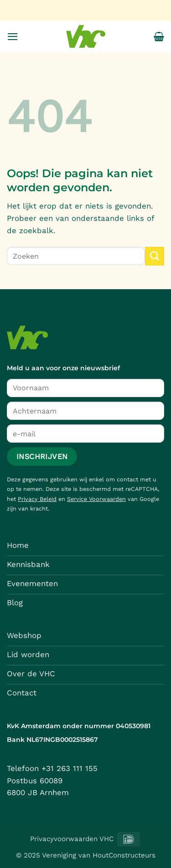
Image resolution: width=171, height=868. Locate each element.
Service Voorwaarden (96, 499)
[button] (13, 37)
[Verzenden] (155, 256)
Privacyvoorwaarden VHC (72, 839)
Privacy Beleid (37, 499)
